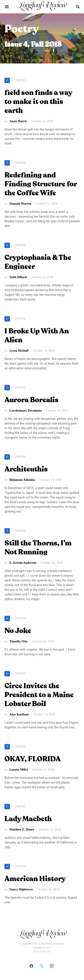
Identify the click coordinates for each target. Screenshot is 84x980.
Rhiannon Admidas (22, 480)
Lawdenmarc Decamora (26, 411)
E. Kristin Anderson (23, 563)
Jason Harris (18, 121)
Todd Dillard (18, 277)
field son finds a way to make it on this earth (38, 102)
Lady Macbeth (28, 819)
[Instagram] (52, 966)
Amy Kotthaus (19, 714)
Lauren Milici (19, 770)
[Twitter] (42, 966)
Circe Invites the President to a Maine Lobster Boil (39, 695)
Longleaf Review (42, 6)
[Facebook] (31, 966)
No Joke (18, 631)
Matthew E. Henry (22, 830)
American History (35, 879)
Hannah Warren (20, 204)
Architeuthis (26, 469)
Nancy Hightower (21, 889)
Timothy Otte (18, 641)
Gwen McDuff (19, 351)
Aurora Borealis (31, 400)
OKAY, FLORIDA (33, 759)
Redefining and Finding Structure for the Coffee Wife (41, 184)
